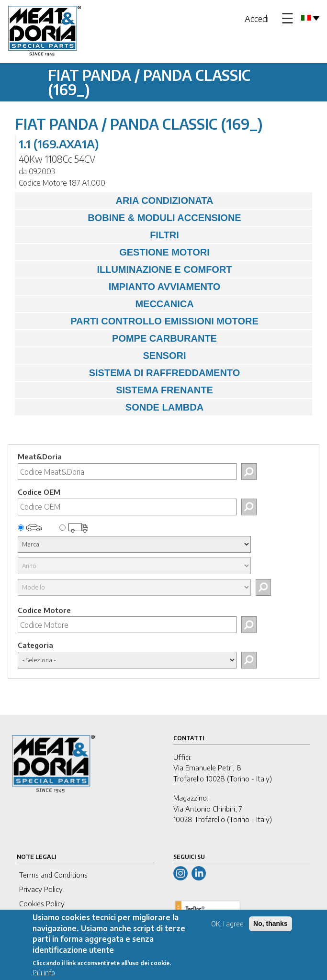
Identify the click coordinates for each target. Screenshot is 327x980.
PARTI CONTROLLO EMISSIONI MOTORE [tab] (139, 321)
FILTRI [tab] (99, 235)
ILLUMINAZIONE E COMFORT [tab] (126, 269)
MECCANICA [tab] (107, 304)
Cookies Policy (42, 903)
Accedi (257, 18)
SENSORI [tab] (103, 356)
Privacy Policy (41, 889)
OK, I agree (227, 924)
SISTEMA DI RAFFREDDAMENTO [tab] (130, 373)
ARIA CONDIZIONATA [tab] (117, 200)
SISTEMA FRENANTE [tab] (116, 390)
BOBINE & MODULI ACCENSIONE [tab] (130, 218)
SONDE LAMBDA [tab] (112, 407)
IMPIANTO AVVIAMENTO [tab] (120, 287)
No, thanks (271, 924)
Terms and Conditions (53, 875)
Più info (44, 973)
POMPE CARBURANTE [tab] (118, 338)
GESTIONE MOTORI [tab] (115, 252)
